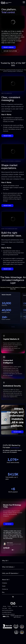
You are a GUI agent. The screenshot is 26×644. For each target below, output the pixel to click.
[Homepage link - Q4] (13, 604)
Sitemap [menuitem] (5, 606)
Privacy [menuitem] (9, 606)
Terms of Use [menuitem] (15, 606)
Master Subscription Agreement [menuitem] (8, 614)
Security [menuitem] (20, 606)
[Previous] (4, 550)
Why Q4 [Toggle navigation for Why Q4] (5, 561)
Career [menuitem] (4, 586)
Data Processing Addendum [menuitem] (8, 610)
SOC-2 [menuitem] (10, 608)
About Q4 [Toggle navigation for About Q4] (5, 580)
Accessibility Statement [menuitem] (7, 612)
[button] (24, 2)
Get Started (8, 524)
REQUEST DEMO (7, 136)
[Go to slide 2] (14, 550)
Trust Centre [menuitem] (5, 608)
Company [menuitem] (5, 583)
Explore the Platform (10, 51)
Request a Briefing (9, 47)
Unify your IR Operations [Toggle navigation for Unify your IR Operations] (10, 573)
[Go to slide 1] (13, 550)
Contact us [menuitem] (5, 589)
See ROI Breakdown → (16, 448)
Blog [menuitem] (3, 592)
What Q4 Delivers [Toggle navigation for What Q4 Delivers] (8, 567)
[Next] (22, 550)
